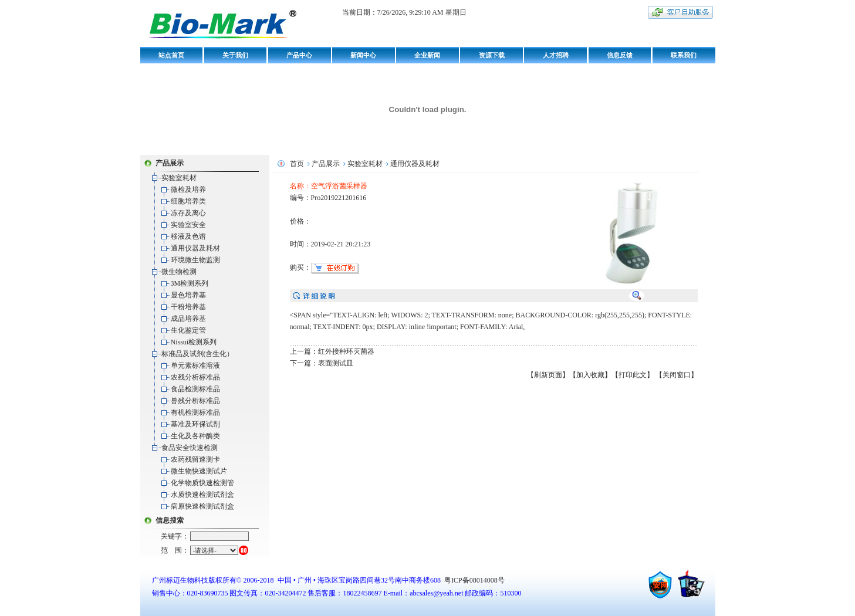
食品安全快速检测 (190, 448)
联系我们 (684, 55)
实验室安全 (188, 225)
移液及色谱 (188, 236)
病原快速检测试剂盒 (202, 506)
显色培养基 (188, 295)
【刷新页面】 (548, 375)
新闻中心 (363, 55)
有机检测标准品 (195, 412)
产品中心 (299, 55)
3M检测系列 (190, 283)
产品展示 (326, 164)
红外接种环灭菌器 (346, 351)
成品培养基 (188, 319)
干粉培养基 (188, 307)
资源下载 (492, 55)
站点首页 (171, 55)
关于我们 (235, 55)
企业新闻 (427, 55)
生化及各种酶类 (195, 436)
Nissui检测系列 (194, 342)
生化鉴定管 (188, 330)
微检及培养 (188, 189)
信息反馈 (620, 55)
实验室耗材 (179, 178)
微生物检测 (179, 272)
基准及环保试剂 (195, 424)
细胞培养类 (188, 201)
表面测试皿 (336, 363)
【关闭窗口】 (677, 375)
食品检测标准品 (195, 389)
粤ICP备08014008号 (474, 580)
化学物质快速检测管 (202, 483)
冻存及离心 (188, 213)
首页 (297, 164)
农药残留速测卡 (195, 459)
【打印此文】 (633, 375)
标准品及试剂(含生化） (198, 354)
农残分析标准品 (195, 377)
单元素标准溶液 (195, 365)
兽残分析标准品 (195, 401)
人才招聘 (556, 55)
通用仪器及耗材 (195, 248)
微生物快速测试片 (199, 471)
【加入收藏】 (590, 375)
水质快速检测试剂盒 (202, 495)
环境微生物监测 (195, 260)
